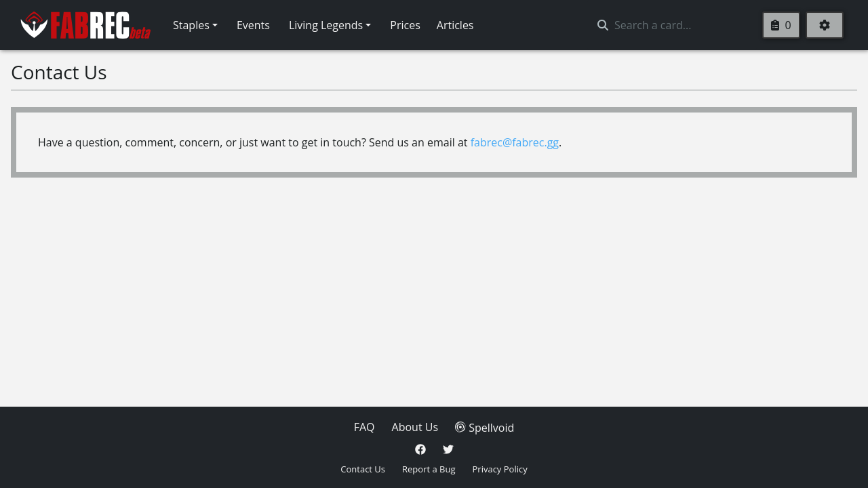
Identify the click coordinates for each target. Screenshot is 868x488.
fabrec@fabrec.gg (515, 142)
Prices (405, 25)
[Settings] (825, 25)
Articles (455, 25)
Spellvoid (485, 428)
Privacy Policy (500, 469)
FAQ (364, 427)
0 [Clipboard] (781, 25)
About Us (415, 427)
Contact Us (363, 469)
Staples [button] (191, 25)
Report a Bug (429, 469)
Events (253, 25)
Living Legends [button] (326, 25)
